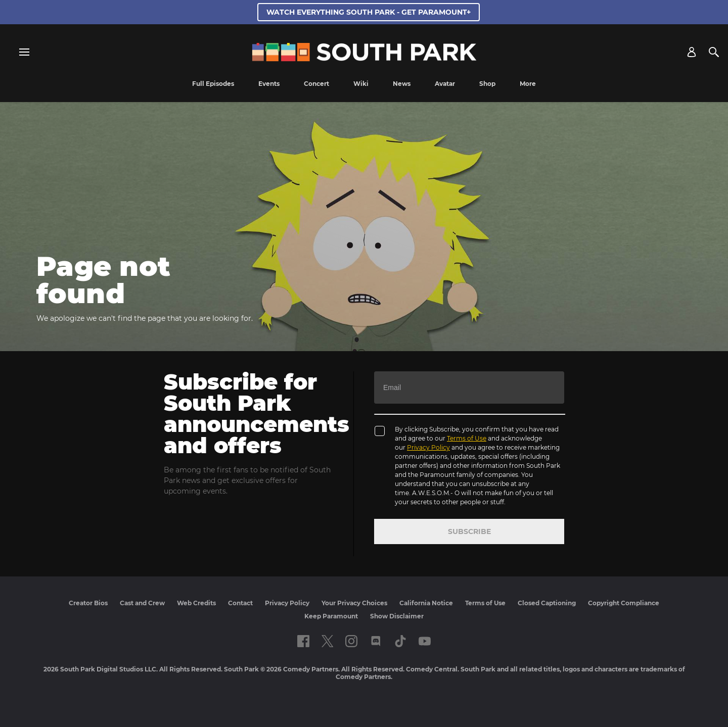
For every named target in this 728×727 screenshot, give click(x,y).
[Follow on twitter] (327, 641)
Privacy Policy (428, 447)
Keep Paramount (331, 616)
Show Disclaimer (397, 616)
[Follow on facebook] (303, 641)
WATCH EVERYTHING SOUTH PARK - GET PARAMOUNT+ (369, 12)
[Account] (692, 52)
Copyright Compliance (624, 603)
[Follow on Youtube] (425, 641)
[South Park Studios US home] (364, 59)
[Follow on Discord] (376, 641)
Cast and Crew (142, 603)
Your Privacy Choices (354, 603)
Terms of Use (467, 438)
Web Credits (196, 603)
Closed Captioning (547, 603)
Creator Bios (88, 603)
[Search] (714, 52)
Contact (240, 603)
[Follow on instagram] (351, 641)
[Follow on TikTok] (400, 641)
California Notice (426, 603)
